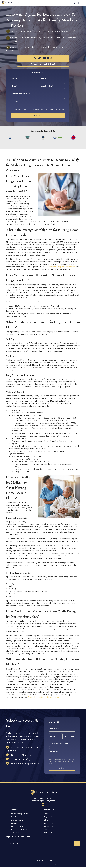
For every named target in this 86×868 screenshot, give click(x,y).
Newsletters (48, 826)
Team (46, 816)
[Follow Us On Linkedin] (43, 807)
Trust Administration (18, 819)
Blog (46, 823)
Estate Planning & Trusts (19, 816)
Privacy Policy (45, 109)
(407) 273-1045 (44, 58)
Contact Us (48, 835)
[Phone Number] (75, 3)
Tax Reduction (16, 835)
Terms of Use (50, 863)
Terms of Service (56, 109)
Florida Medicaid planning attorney (61, 269)
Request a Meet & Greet (43, 64)
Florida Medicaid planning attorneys (43, 700)
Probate (14, 826)
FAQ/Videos (48, 829)
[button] (43, 145)
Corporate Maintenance (20, 832)
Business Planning (17, 823)
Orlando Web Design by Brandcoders (53, 866)
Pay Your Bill (49, 819)
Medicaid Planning (18, 829)
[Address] (79, 3)
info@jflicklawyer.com (47, 803)
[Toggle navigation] (83, 3)
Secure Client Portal (51, 832)
